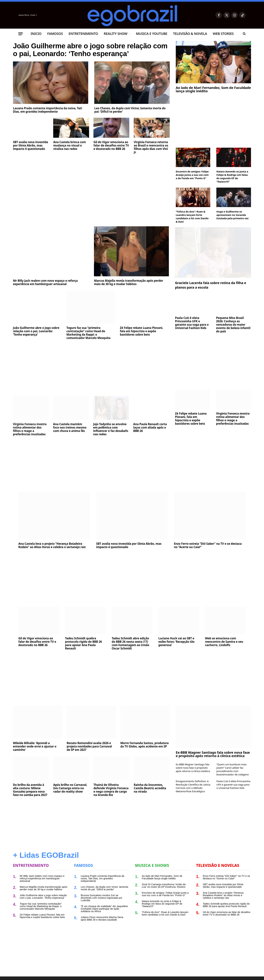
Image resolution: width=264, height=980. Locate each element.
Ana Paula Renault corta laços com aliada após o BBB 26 (150, 428)
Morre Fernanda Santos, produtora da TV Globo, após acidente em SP (145, 745)
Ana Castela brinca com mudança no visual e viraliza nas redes (70, 158)
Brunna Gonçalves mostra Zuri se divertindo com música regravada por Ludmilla (102, 898)
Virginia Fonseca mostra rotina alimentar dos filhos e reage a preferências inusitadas (30, 429)
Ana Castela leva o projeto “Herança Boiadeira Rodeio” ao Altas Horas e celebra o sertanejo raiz (52, 545)
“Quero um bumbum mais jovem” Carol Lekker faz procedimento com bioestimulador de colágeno (233, 769)
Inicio (36, 34)
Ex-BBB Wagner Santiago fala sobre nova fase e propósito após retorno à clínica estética (213, 754)
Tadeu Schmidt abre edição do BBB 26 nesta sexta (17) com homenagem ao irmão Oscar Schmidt (130, 643)
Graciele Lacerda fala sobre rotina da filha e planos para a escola (210, 285)
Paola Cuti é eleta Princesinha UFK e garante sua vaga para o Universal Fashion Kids (192, 323)
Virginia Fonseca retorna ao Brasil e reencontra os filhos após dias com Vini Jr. (151, 160)
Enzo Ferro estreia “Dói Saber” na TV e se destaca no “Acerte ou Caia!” (208, 545)
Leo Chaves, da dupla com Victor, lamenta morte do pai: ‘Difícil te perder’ (130, 123)
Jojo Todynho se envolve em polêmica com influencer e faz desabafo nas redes (111, 429)
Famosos (55, 34)
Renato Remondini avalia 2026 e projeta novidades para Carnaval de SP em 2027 (89, 746)
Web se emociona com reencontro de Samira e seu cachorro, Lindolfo (224, 642)
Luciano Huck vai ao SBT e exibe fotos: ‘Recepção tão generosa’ (177, 642)
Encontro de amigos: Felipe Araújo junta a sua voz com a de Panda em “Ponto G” (192, 175)
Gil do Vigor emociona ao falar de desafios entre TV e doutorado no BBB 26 (111, 158)
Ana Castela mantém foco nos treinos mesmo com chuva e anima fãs (70, 428)
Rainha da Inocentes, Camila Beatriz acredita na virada (150, 788)
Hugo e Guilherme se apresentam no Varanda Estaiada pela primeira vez (232, 215)
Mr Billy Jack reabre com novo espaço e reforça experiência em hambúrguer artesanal (45, 282)
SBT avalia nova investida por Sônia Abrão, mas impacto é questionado (30, 158)
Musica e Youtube (152, 34)
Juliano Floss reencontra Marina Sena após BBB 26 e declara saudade (102, 918)
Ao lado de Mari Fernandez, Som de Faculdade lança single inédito (213, 89)
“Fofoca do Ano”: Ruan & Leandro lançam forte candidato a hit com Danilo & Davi (192, 217)
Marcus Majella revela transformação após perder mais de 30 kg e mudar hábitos (129, 282)
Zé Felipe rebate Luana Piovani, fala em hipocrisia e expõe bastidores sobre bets (142, 331)
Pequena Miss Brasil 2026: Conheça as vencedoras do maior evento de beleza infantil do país (233, 325)
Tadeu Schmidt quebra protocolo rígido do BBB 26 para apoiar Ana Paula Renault (83, 643)
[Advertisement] (91, 195)
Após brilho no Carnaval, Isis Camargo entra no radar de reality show (70, 788)
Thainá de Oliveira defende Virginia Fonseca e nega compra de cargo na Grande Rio (111, 790)
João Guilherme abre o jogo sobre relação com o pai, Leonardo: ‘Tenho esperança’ (85, 56)
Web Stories (223, 34)
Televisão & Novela (190, 34)
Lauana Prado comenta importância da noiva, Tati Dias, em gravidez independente (47, 123)
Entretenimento (83, 34)
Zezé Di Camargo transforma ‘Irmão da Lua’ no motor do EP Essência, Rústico (164, 886)
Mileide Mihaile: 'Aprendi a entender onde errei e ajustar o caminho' (35, 746)
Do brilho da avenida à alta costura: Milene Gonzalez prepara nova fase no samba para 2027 (30, 790)
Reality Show (115, 34)
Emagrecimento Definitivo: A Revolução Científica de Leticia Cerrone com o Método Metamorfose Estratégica (193, 786)
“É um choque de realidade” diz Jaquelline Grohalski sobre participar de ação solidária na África (104, 909)
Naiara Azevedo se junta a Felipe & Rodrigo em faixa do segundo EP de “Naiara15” (232, 176)
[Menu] (21, 34)
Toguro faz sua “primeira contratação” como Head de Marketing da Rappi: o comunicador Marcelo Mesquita (88, 333)
